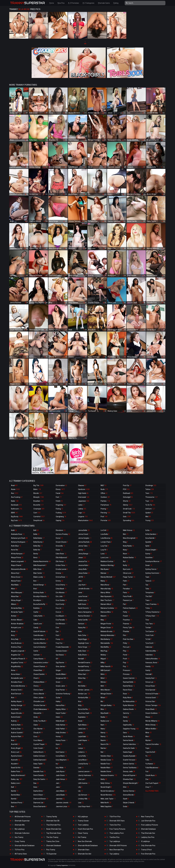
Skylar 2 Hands (129, 803)
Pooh (126, 659)
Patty (126, 612)
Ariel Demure (17, 694)
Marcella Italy (107, 589)
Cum (37, 513)
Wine (148, 733)
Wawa (149, 717)
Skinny (128, 505)
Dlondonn (61, 530)
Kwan (81, 721)
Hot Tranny (82, 837)
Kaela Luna (83, 600)
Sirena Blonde (129, 795)
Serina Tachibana (131, 768)
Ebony (60, 489)
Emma (59, 573)
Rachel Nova (129, 686)
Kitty (81, 705)
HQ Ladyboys (83, 817)
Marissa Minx (107, 612)
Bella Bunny (39, 542)
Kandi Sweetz (85, 608)
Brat (36, 589)
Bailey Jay (17, 779)
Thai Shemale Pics (53, 825)
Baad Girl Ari (17, 768)
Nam (104, 725)
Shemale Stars (84, 850)
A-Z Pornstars (74, 3)
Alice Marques (17, 593)
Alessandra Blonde (19, 569)
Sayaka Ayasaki (130, 756)
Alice (14, 589)
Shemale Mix (20, 825)
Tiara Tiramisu (152, 604)
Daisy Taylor (39, 764)
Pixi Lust (127, 647)
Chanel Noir (39, 670)
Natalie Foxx (106, 764)
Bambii (14, 799)
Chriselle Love (39, 701)
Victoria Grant (152, 698)
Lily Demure (84, 795)
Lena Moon (83, 760)
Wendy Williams (152, 721)
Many (104, 581)
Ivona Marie (61, 756)
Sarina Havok (129, 740)
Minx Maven (106, 690)
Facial (60, 493)
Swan (149, 565)
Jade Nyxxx (61, 771)
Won (148, 736)
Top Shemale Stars (54, 833)
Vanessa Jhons (152, 663)
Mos (103, 709)
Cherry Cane (39, 690)
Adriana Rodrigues (19, 542)
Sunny (148, 554)
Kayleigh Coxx (85, 643)
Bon (36, 581)
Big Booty (17, 517)
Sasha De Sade (130, 748)
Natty (104, 779)
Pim (125, 635)
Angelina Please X (19, 659)
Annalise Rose (17, 682)
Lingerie (83, 517)
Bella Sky (38, 546)
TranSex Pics (114, 837)
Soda (126, 806)
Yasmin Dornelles (153, 744)
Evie (58, 628)
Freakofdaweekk (63, 647)
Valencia (149, 647)
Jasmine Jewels (64, 803)
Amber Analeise (18, 624)
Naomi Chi (106, 744)
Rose (126, 694)
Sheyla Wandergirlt (131, 783)
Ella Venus (61, 561)
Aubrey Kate (17, 725)
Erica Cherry (62, 585)
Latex (81, 505)
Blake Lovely (39, 577)
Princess (127, 674)
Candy (37, 628)
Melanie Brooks (108, 631)
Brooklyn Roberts (41, 596)
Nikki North (106, 803)
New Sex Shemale (85, 841)
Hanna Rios (61, 705)
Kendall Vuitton (85, 670)
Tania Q (150, 581)
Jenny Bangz (84, 554)
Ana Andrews (17, 643)
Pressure (127, 670)
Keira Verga (84, 647)
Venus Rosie (151, 686)
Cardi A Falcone (41, 631)
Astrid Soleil (16, 717)
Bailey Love (16, 783)
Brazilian (38, 501)
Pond (126, 655)
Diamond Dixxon (41, 799)
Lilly (80, 787)
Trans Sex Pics (115, 825)
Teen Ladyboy (83, 825)
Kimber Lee (84, 694)
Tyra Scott (151, 643)
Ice (58, 748)
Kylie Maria (83, 725)
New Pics (61, 3)
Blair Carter (39, 573)
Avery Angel (17, 748)
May (103, 620)
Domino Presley (63, 534)
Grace (59, 682)
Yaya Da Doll (151, 752)
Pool (104, 517)
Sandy (127, 721)
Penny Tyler (129, 628)
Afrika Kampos (18, 554)
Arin (14, 698)
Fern (58, 635)
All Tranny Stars (21, 854)
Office (104, 493)
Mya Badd (106, 713)
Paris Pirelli (128, 596)
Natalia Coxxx (107, 760)
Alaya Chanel (17, 565)
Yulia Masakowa (152, 768)
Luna (104, 554)
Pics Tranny (51, 850)
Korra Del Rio (84, 709)
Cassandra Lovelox (41, 663)
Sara (126, 733)
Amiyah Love (17, 628)
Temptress (150, 593)
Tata (148, 589)
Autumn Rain (17, 736)
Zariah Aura (151, 775)
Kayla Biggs (84, 639)
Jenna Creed (84, 534)
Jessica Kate (84, 565)
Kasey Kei (83, 628)
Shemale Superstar (22, 821)
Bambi (15, 791)
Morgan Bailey (108, 705)
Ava (14, 740)
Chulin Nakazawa (41, 709)
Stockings (151, 485)
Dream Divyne (62, 542)
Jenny (82, 550)
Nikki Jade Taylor (108, 799)
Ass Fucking (17, 497)
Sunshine (150, 558)
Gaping (60, 520)
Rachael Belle (129, 682)
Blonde (38, 493)
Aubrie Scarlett (17, 733)
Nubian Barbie (129, 558)
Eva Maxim (61, 616)
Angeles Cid (17, 655)
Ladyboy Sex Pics (148, 837)
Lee (81, 744)
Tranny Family (52, 817)
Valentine (150, 655)
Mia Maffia (106, 647)
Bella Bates (39, 538)
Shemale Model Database (25, 846)
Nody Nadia (128, 546)
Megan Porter (107, 624)
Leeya (82, 748)
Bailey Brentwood (18, 775)
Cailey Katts (39, 616)
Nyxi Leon (128, 569)
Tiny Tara (150, 624)
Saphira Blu (129, 725)
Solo (127, 517)
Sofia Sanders (151, 534)
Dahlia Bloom (40, 752)
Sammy (127, 713)
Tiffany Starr (152, 616)
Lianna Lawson (85, 771)
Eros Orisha (61, 600)
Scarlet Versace (130, 760)
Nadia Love (106, 721)
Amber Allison (17, 620)
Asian (15, 489)
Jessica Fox (84, 561)
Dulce (59, 550)
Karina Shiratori (85, 616)
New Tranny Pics (147, 817)
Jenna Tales (84, 546)
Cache (37, 612)
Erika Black (61, 589)
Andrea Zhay (17, 647)
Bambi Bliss (16, 795)
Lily (81, 791)
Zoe (148, 779)
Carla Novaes (40, 635)
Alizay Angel (17, 600)
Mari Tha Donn (107, 600)
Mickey (104, 655)
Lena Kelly (83, 756)
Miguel (104, 659)
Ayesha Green (17, 756)
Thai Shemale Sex (148, 833)
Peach (127, 616)
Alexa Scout (17, 577)
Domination (61, 485)
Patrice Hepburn (130, 608)
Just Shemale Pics (148, 821)
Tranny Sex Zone (53, 841)
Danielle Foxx (40, 771)
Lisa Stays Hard (85, 806)
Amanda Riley (18, 608)
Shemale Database (54, 846)
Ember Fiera (62, 565)
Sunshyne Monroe (153, 561)
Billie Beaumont (40, 565)
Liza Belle (105, 534)
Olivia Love (128, 573)
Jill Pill (82, 577)
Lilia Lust (82, 779)
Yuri (148, 771)
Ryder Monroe (130, 705)
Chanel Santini (40, 674)
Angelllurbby (17, 666)
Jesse (82, 558)
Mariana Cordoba (109, 608)
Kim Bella (82, 686)
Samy (126, 717)
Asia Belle (16, 709)
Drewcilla (60, 546)
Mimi (104, 674)
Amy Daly (16, 639)
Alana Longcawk (19, 561)
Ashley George (18, 705)
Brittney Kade (40, 593)
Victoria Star (151, 701)
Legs (82, 513)
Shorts (127, 501)
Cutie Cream (39, 748)
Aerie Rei (15, 550)
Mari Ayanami (107, 596)
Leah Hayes (84, 740)
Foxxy (60, 639)
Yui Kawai (150, 764)
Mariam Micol (107, 604)
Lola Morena (107, 538)
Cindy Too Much (40, 721)
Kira (80, 701)
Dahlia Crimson (40, 756)
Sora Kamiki (151, 538)
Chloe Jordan (40, 698)
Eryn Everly (61, 604)
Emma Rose (62, 577)
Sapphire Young (131, 729)
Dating (116, 3)
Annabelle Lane (18, 678)
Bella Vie (37, 550)
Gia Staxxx (61, 655)
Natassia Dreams (109, 775)
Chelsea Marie (40, 682)
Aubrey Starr (17, 729)
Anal (14, 485)
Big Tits (38, 485)
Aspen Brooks (18, 713)
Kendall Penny (85, 666)
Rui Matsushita (130, 701)
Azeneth (16, 760)
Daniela (37, 768)
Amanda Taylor (18, 612)
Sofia (149, 530)
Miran (104, 698)
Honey (59, 736)
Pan (125, 585)
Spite (148, 546)
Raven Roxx (128, 690)
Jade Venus (61, 779)
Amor (14, 631)
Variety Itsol (151, 678)
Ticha (149, 608)
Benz (37, 558)
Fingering (61, 505)
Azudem (15, 764)
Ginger (59, 670)
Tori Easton (151, 631)
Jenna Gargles (85, 538)
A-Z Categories (88, 3)
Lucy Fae (105, 546)
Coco (37, 736)
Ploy (126, 651)
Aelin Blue (16, 546)
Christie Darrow (40, 705)
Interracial (84, 497)
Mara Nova (105, 585)
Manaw (105, 573)
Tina (148, 620)
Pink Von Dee (129, 639)
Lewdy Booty (84, 764)
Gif (58, 659)
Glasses (82, 485)
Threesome (151, 497)
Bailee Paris (17, 771)
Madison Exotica (108, 561)
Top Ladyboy (114, 854)
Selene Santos (130, 764)
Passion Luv (128, 600)
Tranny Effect (146, 850)
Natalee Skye (107, 756)
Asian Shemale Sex (54, 829)
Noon (126, 554)
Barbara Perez (17, 803)
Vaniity (150, 666)
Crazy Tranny (20, 841)
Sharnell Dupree (130, 775)
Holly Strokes (62, 733)
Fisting (59, 509)
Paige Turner (129, 577)
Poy (126, 666)
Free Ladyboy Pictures (150, 825)
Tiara (149, 600)
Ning (125, 542)
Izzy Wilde (61, 768)
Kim (80, 682)
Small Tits (129, 513)
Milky (103, 663)
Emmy (59, 581)
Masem (105, 616)
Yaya (148, 748)
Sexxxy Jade (129, 771)
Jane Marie (61, 791)
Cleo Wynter (39, 729)
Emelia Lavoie (62, 569)
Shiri (126, 787)
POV (126, 489)
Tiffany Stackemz (153, 612)
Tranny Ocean (83, 821)
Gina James (61, 666)
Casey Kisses (40, 659)
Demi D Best (39, 795)
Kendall (82, 659)
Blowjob (39, 497)
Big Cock (16, 520)
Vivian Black (151, 709)
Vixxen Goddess (153, 713)
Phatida (127, 631)
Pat (125, 604)
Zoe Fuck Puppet (153, 783)
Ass (15, 493)
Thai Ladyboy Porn (117, 833)
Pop (126, 663)
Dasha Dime (39, 791)
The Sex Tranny (52, 837)
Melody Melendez (108, 635)
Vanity (148, 670)
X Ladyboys (145, 841)
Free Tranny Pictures (117, 829)
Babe (15, 501)
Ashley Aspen (17, 701)
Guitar (59, 698)
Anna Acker (16, 674)
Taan (148, 577)
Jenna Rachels (85, 542)
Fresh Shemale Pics (85, 829)
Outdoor (105, 497)
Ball (14, 787)
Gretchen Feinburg (63, 694)
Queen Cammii (130, 678)
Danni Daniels (40, 775)
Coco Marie (38, 740)
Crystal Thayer (40, 744)
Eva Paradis (61, 620)
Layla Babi (83, 736)
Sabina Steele (129, 709)
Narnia (104, 748)
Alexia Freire (16, 581)
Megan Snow (107, 628)
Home (52, 3)
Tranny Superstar (62, 865)
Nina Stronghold (130, 538)
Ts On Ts (150, 505)
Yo (148, 756)
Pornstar (106, 520)
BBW (15, 513)
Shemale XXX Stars (117, 821)
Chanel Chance (40, 666)
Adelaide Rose (18, 534)
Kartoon (82, 624)
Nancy (104, 733)
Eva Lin (60, 612)
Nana (103, 729)
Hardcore (84, 489)
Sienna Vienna (129, 791)
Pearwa (127, 624)
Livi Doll (105, 530)
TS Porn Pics (20, 850)
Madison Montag (108, 565)
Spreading (129, 520)
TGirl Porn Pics (115, 817)
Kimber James (85, 690)
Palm (126, 581)
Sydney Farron (152, 569)
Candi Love (38, 624)
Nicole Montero (108, 795)
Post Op (127, 485)
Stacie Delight (151, 550)
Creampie (39, 509)
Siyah (126, 799)
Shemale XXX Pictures (118, 846)
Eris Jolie (60, 596)
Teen (149, 493)
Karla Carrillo (85, 620)
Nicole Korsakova (108, 791)
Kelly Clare (84, 651)
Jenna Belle (84, 530)
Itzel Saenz (61, 752)
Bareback (16, 505)
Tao (147, 585)
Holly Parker (61, 729)
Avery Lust (16, 752)
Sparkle (149, 542)
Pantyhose (106, 505)
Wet (148, 517)
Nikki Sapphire (107, 806)
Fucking (61, 513)
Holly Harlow (62, 725)
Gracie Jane (61, 686)
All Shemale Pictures (23, 817)
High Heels (83, 493)
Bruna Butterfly (40, 604)
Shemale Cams (104, 3)
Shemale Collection (22, 833)
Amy (14, 635)
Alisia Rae (16, 596)
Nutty (126, 565)
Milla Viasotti (107, 666)
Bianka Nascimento (42, 561)
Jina (80, 581)
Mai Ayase (105, 569)
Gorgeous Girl (62, 678)
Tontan (149, 628)
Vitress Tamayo (153, 705)
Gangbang (61, 517)
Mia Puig (105, 651)
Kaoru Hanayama (86, 612)
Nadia (104, 717)
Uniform (150, 509)
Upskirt (149, 513)
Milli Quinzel (106, 670)
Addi (14, 530)
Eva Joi (60, 608)
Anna (14, 670)
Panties (105, 501)
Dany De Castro (40, 779)
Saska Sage (128, 752)
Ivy (57, 764)
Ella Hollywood (62, 558)
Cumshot (39, 517)
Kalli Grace (83, 604)
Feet (59, 497)
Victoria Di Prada (153, 694)
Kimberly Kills (84, 698)
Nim (126, 534)
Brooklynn (38, 600)
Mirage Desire (107, 694)
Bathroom (17, 509)
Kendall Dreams (85, 663)
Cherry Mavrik (40, 694)
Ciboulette (39, 713)
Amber (15, 616)
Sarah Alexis (129, 736)
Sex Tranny (19, 837)
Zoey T (149, 787)
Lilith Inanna (84, 783)
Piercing (105, 513)
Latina (82, 509)
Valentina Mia (152, 651)
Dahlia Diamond (40, 760)
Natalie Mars (107, 768)
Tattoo (150, 489)
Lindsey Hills (84, 799)
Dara (36, 787)
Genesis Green (62, 651)
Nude (104, 489)
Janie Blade (61, 795)
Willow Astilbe (151, 729)
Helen (59, 717)
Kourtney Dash (85, 713)
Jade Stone (61, 775)
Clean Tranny (83, 833)
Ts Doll (149, 639)
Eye (58, 631)
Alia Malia (16, 585)
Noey (126, 550)
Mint (103, 686)
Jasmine (60, 799)
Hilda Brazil (61, 721)
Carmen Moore (41, 639)
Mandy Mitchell (108, 577)
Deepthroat (39, 520)
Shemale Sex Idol (85, 854)
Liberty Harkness (86, 775)
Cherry (37, 686)
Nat (103, 752)
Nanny (104, 736)
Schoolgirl (128, 497)
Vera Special (151, 690)
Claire (37, 725)
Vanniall (149, 674)
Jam (58, 783)
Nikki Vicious (129, 530)
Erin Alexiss (61, 593)
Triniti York (150, 635)
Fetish (59, 501)
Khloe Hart (83, 674)
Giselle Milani (61, 674)
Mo (103, 701)
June (81, 593)
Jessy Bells (83, 569)
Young (149, 520)
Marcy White (106, 593)
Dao (36, 783)
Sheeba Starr (129, 779)
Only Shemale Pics (148, 846)
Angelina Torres (19, 663)
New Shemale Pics (117, 850)
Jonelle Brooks (85, 589)
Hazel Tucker (61, 713)
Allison (15, 604)
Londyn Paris (106, 542)
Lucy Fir (104, 550)
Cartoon (38, 655)
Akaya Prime (17, 558)
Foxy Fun (60, 643)
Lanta (81, 733)
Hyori (59, 744)
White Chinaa (152, 725)
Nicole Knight (106, 787)
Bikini (37, 489)
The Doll (149, 596)
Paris (126, 593)
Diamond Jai (39, 803)
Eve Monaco (62, 624)
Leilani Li (83, 752)
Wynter (149, 740)
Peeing (104, 509)
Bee (14, 806)
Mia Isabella (107, 643)
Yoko (148, 760)
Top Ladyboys (115, 841)
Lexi (81, 768)
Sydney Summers (153, 573)
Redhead (128, 493)
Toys (149, 501)
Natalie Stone (106, 771)
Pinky (126, 643)
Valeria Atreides (153, 659)
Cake (36, 620)
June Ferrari (83, 596)
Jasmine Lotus (63, 806)
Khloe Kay (83, 678)
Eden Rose (61, 554)
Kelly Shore (84, 655)
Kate (81, 631)
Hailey (59, 701)
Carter (37, 651)
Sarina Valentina (131, 744)
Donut (59, 538)
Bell (36, 530)
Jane (58, 787)
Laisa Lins (83, 729)
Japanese (84, 501)
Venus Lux (150, 682)
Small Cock (129, 509)
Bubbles (38, 608)
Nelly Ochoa (106, 783)
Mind (104, 678)
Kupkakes (83, 717)
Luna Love (106, 558)
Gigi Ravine (61, 663)
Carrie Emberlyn (40, 647)
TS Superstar (51, 854)
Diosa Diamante (40, 806)
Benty (36, 554)
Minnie (104, 682)
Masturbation (85, 520)
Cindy (37, 717)
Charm (37, 678)
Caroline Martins (40, 643)
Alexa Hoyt (16, 573)
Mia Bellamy (106, 639)
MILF (104, 485)
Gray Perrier (61, 690)
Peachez (128, 620)
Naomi (104, 740)
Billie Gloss (39, 569)
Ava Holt (15, 744)
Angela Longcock (18, 651)
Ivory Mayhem (62, 760)
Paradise (128, 589)
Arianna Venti (17, 690)
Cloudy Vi (38, 733)
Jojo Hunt (82, 585)
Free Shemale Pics (148, 854)
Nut (125, 561)
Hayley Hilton (62, 709)
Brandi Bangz (40, 585)
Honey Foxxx (62, 740)
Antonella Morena (19, 686)
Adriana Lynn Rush (19, 538)
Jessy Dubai (84, 573)
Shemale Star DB (53, 821)
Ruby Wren (128, 698)
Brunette (38, 505)
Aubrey (15, 721)
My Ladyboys (20, 829)
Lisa (81, 803)
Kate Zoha (83, 635)
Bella (36, 534)
